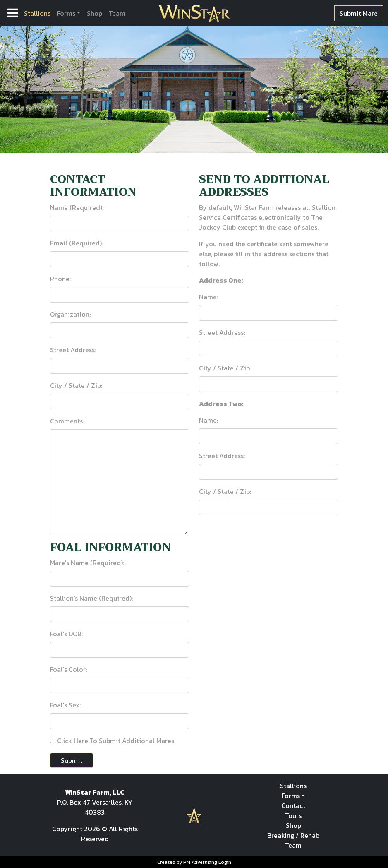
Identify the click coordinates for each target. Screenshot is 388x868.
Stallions (37, 13)
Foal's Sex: (65, 705)
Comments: (67, 421)
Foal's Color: (68, 669)
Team (117, 13)
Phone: (60, 279)
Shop (95, 13)
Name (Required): (77, 207)
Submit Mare (359, 13)
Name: (208, 297)
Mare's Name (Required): (87, 563)
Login (225, 862)
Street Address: (73, 350)
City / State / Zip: (76, 385)
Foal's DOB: (66, 634)
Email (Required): (77, 243)
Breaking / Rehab (293, 835)
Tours (293, 815)
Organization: (70, 314)
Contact (293, 805)
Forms (66, 13)
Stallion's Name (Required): (91, 598)
